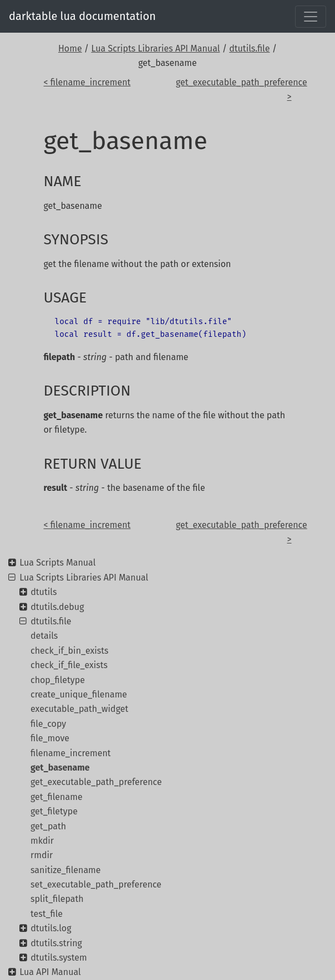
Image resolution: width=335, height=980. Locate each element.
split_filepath (57, 899)
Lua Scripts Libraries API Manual (155, 48)
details (44, 636)
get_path (48, 826)
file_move (50, 738)
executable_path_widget (79, 709)
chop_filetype (58, 680)
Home (70, 48)
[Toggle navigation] (311, 17)
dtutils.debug (57, 607)
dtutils (44, 592)
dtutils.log (51, 928)
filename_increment (71, 753)
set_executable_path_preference (96, 884)
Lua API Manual (50, 972)
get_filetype (54, 811)
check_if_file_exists (69, 665)
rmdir (42, 855)
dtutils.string (56, 943)
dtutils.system (59, 958)
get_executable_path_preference (96, 782)
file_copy (48, 724)
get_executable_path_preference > (234, 89)
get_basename (60, 768)
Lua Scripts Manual (57, 563)
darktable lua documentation (82, 16)
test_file (47, 914)
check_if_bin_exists (70, 651)
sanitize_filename (66, 870)
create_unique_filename (79, 694)
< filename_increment (87, 82)
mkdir (42, 841)
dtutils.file (249, 48)
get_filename (57, 797)
